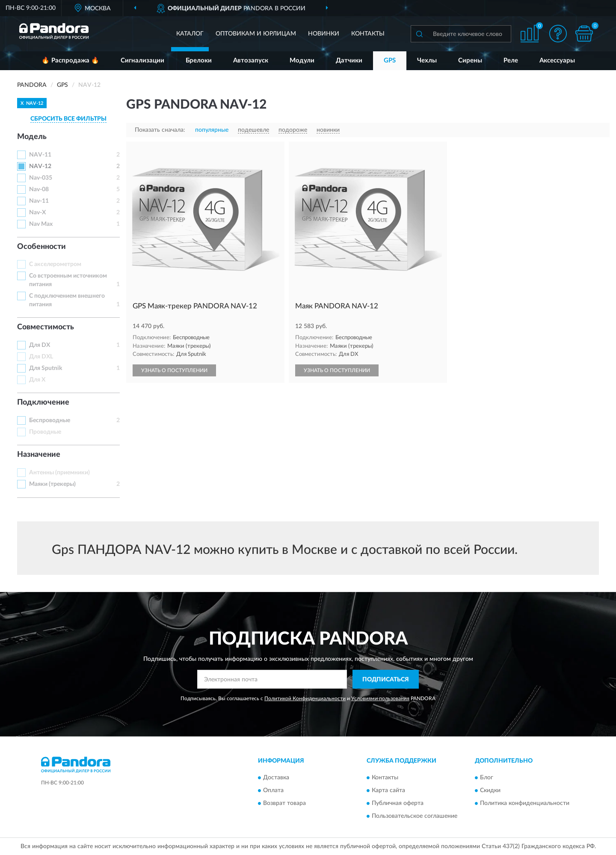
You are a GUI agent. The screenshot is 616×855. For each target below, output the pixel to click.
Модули (302, 61)
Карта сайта (388, 790)
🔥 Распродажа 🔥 (70, 61)
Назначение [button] (39, 455)
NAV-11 (40, 155)
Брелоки (199, 61)
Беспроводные (50, 420)
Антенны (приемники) (59, 473)
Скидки (490, 790)
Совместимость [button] (46, 327)
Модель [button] (32, 137)
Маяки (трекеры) (52, 484)
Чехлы (427, 61)
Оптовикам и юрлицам (256, 34)
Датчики (349, 61)
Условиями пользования (380, 698)
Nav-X (37, 213)
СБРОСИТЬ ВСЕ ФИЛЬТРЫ (68, 119)
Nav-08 (39, 189)
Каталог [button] (190, 34)
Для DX (40, 345)
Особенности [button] (41, 247)
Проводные (45, 432)
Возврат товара (284, 803)
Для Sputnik (46, 368)
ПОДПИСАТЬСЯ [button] (386, 680)
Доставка (276, 778)
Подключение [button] (43, 402)
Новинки (324, 34)
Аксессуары (557, 61)
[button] (558, 34)
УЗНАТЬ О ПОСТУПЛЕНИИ (174, 370)
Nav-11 (39, 201)
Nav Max (41, 224)
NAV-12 (40, 166)
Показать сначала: (160, 130)
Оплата (273, 790)
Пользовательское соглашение (415, 816)
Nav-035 (41, 178)
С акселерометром (55, 264)
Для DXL (41, 357)
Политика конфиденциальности (525, 803)
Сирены (470, 61)
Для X (37, 380)
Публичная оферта (398, 803)
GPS (390, 61)
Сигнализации (142, 61)
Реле (511, 61)
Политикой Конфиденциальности (305, 698)
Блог (487, 778)
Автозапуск (251, 61)
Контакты (368, 34)
